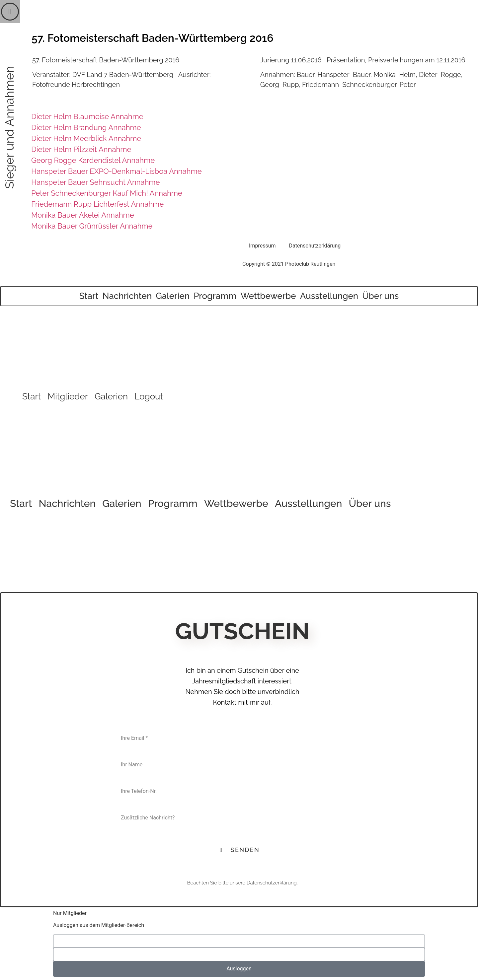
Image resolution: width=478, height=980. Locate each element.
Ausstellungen (329, 296)
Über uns (380, 296)
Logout (149, 396)
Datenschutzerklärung (315, 246)
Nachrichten (127, 296)
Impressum (262, 246)
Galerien (173, 296)
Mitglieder (68, 396)
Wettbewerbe (268, 296)
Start (89, 296)
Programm (215, 296)
